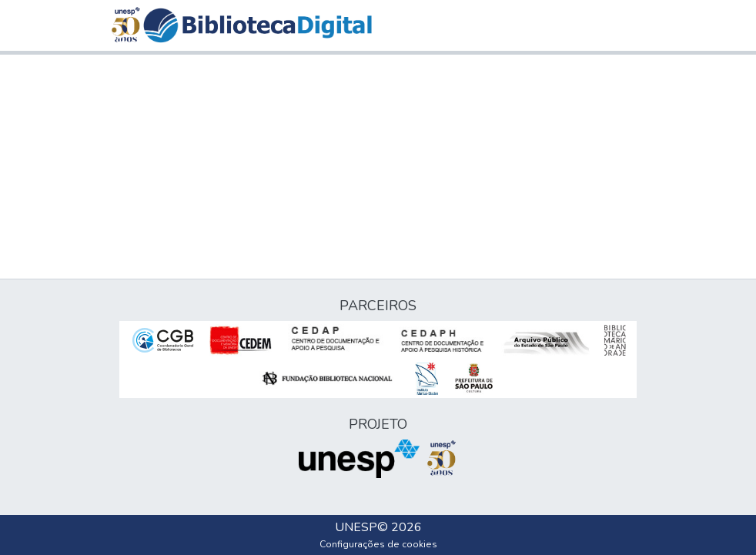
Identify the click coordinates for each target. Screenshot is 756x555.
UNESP (356, 527)
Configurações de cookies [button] (378, 544)
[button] (258, 25)
